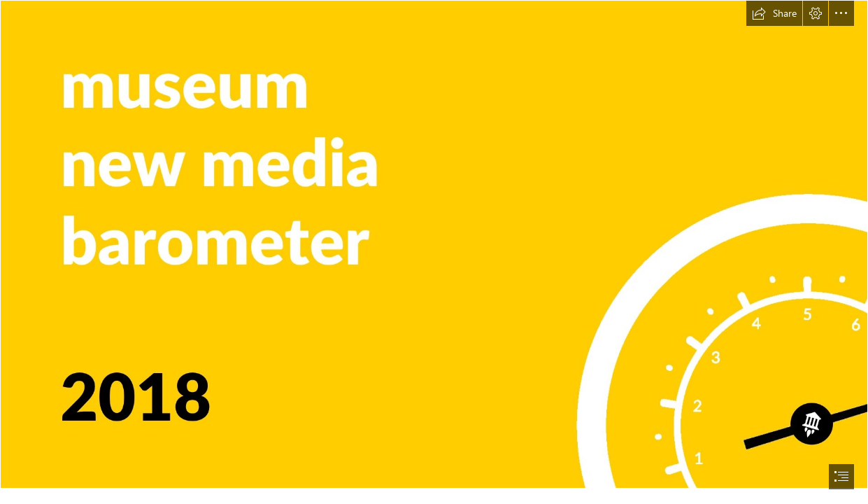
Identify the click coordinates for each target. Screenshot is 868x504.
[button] (774, 13)
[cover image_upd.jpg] (434, 244)
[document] (434, 252)
